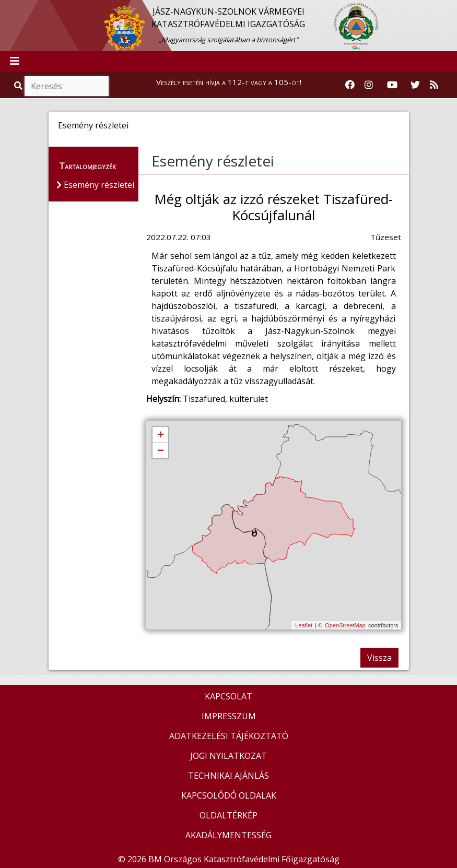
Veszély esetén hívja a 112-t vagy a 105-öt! (229, 82)
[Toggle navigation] (15, 62)
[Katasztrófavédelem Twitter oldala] (415, 85)
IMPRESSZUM (229, 716)
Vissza (379, 658)
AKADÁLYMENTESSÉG (228, 835)
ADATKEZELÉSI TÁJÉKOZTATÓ (229, 736)
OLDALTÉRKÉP (228, 815)
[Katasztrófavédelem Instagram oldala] (369, 85)
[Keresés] (67, 86)
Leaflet (304, 625)
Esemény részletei (213, 161)
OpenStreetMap (345, 625)
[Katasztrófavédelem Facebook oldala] (350, 85)
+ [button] (161, 435)
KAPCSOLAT (228, 696)
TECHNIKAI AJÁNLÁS (228, 776)
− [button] (161, 451)
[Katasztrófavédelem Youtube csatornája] (392, 85)
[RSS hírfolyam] (434, 85)
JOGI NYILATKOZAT (228, 756)
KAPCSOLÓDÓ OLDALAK (229, 795)
